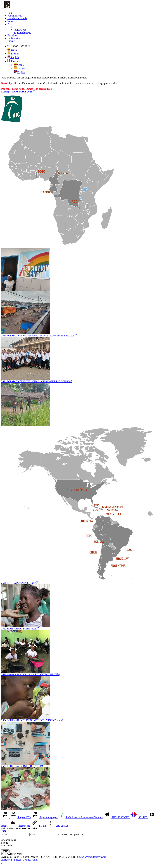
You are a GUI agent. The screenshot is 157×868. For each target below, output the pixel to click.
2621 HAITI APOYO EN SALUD (18, 583)
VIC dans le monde (17, 18)
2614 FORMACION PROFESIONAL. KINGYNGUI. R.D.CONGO (35, 381)
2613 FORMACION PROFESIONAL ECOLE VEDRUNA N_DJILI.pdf (38, 336)
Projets (11, 24)
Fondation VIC (15, 16)
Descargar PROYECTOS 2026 (17, 92)
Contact (11, 41)
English (13, 57)
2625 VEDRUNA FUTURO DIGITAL (21, 766)
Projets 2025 (20, 30)
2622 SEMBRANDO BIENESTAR (19, 629)
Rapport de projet (22, 32)
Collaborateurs (15, 38)
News (10, 21)
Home (11, 13)
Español (13, 54)
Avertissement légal (11, 860)
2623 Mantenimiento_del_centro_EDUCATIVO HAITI (29, 674)
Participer (12, 35)
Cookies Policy (30, 860)
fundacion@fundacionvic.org (92, 857)
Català (12, 50)
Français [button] (13, 61)
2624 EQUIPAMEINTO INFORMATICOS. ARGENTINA (31, 720)
